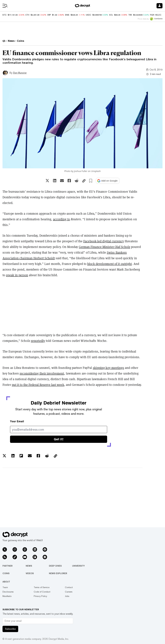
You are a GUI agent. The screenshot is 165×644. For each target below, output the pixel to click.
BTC (4, 15)
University (78, 566)
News (29, 566)
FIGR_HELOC (156, 15)
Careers (69, 592)
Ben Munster (20, 73)
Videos (30, 573)
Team (5, 587)
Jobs (67, 596)
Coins (6, 573)
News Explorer (58, 573)
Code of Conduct (42, 592)
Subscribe (10, 629)
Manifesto (7, 596)
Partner (8, 566)
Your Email (17, 421)
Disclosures (8, 592)
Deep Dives (55, 566)
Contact (69, 587)
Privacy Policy (40, 596)
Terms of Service (42, 587)
